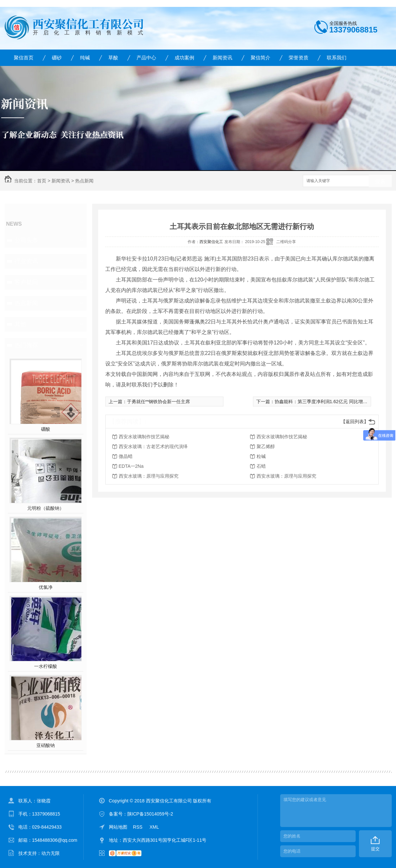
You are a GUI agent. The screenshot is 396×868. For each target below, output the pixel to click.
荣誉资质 (299, 58)
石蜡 (261, 466)
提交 (375, 849)
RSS (138, 827)
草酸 (113, 58)
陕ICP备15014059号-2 (150, 814)
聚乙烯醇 (266, 446)
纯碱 (85, 58)
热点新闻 (84, 181)
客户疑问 (26, 282)
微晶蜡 (126, 456)
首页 (42, 181)
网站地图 (118, 827)
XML (154, 827)
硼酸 (46, 429)
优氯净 (46, 587)
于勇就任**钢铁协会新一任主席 (159, 402)
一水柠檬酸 (46, 666)
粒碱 (261, 456)
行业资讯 (26, 261)
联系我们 (337, 58)
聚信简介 (261, 58)
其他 (20, 324)
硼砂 (57, 58)
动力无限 (51, 853)
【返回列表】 (355, 422)
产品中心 (146, 58)
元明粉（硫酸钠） (46, 508)
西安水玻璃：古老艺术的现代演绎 (153, 446)
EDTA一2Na (131, 466)
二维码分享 (286, 242)
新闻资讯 (222, 58)
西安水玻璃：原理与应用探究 (149, 476)
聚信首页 (24, 58)
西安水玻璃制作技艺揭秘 (144, 437)
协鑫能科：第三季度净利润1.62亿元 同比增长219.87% (330, 402)
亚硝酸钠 (46, 745)
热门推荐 (26, 345)
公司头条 (26, 240)
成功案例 (184, 58)
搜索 (380, 181)
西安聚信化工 (211, 242)
